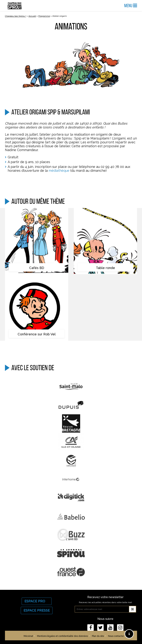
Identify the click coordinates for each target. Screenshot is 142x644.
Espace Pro (37, 601)
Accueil (32, 16)
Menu (131, 6)
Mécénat (28, 636)
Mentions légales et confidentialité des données (62, 636)
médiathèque (59, 171)
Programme (44, 16)
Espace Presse (37, 610)
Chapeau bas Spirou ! (16, 16)
